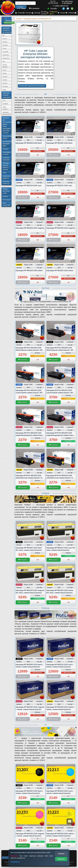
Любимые (70, 13)
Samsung (6, 55)
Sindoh (5, 80)
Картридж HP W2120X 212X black (59, 143)
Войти (35, 13)
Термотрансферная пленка (7, 137)
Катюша (5, 86)
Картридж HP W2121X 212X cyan (59, 186)
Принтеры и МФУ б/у (6, 182)
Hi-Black (5, 104)
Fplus (4, 90)
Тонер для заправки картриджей (7, 95)
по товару (21, 8)
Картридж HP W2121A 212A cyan (28, 186)
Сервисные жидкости (6, 177)
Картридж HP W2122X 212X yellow (60, 270)
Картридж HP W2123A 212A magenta (30, 228)
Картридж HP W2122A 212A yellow (29, 270)
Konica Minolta (5, 66)
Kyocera (5, 45)
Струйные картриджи (6, 159)
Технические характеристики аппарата (32, 86)
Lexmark (5, 52)
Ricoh (4, 70)
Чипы (4, 173)
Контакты (27, 13)
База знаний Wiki (6, 204)
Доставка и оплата (43, 13)
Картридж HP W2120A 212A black (29, 143)
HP (4, 35)
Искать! (21, 7)
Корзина (62, 13)
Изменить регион (9, 23)
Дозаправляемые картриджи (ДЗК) (7, 144)
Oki (4, 61)
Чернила (5, 149)
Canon (5, 39)
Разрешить (61, 859)
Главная (19, 13)
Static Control (5, 108)
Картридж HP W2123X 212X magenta (61, 228)
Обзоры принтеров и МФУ (6, 191)
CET (4, 100)
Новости (5, 196)
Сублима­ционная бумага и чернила (6, 166)
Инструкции (6, 200)
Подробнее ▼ (15, 862)
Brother (5, 42)
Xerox (5, 48)
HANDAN (6, 112)
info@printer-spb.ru (52, 13)
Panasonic (6, 58)
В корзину (23, 360)
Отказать (61, 854)
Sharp (5, 73)
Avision (5, 83)
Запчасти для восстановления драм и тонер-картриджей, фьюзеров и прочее (7, 125)
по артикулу (34, 8)
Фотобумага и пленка (7, 153)
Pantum (5, 77)
